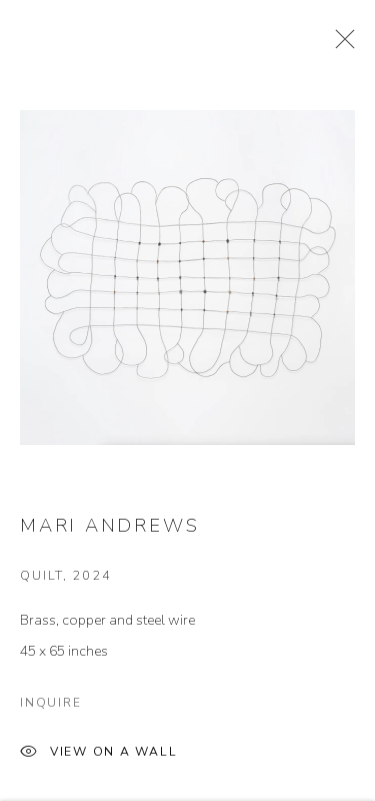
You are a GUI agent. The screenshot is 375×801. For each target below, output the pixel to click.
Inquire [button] (50, 717)
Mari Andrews (109, 541)
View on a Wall (98, 768)
